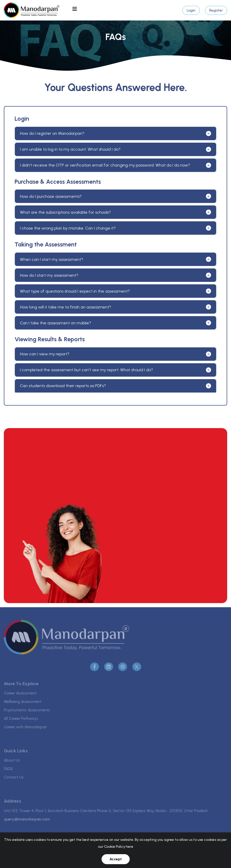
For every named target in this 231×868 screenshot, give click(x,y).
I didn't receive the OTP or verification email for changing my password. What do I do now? (105, 165)
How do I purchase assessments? (51, 196)
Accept (116, 859)
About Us (12, 762)
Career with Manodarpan (25, 728)
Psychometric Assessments (27, 711)
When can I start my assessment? (52, 259)
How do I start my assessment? (49, 275)
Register (216, 10)
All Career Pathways (21, 720)
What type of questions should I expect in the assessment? (75, 291)
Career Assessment (20, 695)
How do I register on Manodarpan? (52, 133)
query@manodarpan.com (27, 821)
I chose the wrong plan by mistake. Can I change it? (68, 228)
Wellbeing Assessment (23, 703)
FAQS (8, 770)
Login (191, 10)
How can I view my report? (45, 354)
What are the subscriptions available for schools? (65, 212)
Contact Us (14, 779)
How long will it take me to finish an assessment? (65, 307)
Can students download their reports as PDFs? (63, 386)
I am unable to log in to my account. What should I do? (70, 149)
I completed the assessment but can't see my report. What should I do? (86, 370)
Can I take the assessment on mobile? (56, 323)
